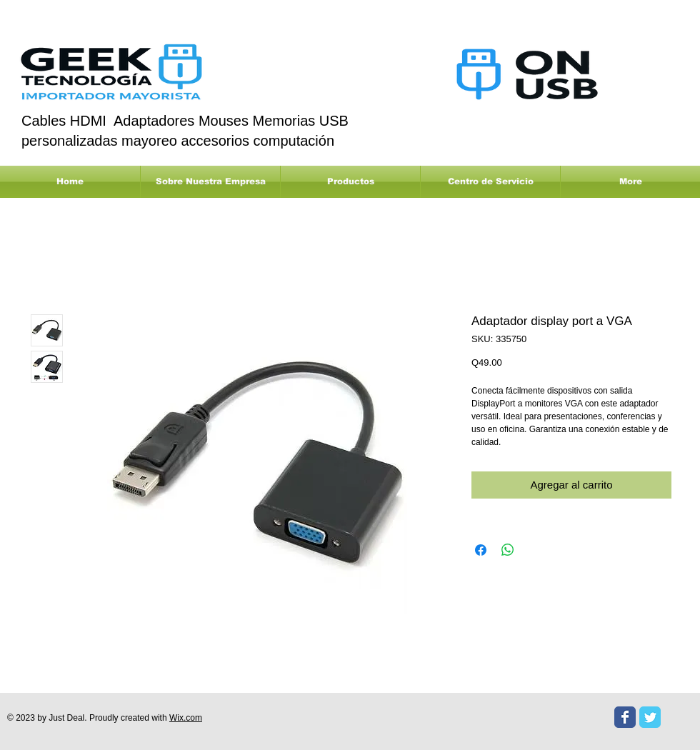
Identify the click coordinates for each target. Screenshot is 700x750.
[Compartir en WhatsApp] (508, 550)
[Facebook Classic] (625, 717)
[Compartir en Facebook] (481, 550)
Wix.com (186, 718)
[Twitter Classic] (650, 717)
